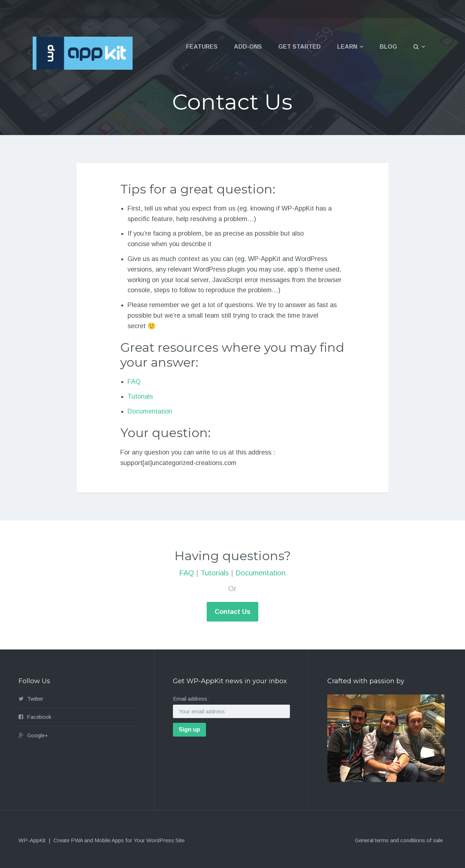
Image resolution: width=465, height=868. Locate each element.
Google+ (38, 735)
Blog (388, 47)
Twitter (35, 699)
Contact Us (232, 612)
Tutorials (140, 396)
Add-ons (248, 47)
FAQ (134, 382)
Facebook (39, 717)
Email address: (191, 699)
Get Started (300, 47)
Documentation (150, 411)
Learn (347, 47)
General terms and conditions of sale (399, 840)
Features (202, 47)
